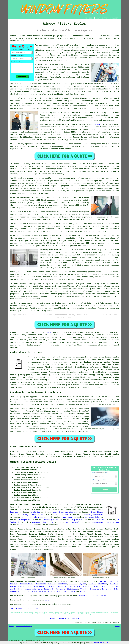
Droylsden (107, 589)
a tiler (101, 520)
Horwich (92, 584)
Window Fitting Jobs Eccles (93, 596)
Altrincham (39, 587)
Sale (73, 592)
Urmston (14, 584)
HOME (85, 18)
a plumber (36, 512)
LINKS (91, 18)
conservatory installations (105, 522)
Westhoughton (16, 589)
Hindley (26, 592)
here (47, 600)
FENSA (97, 124)
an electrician (93, 517)
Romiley (52, 584)
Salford (73, 584)
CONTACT (105, 18)
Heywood (83, 584)
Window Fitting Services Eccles (33, 462)
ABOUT (98, 18)
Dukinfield (41, 584)
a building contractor (92, 515)
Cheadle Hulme (27, 584)
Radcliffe (113, 581)
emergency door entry (43, 522)
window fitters (91, 36)
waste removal (73, 522)
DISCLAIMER (114, 18)
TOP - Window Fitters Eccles (24, 608)
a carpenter (25, 520)
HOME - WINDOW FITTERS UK (64, 618)
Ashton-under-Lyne (33, 589)
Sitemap (12, 626)
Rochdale (114, 584)
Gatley (83, 592)
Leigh (67, 592)
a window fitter (32, 510)
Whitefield (75, 587)
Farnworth (49, 589)
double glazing (51, 520)
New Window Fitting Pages (24, 626)
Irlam (96, 587)
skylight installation (33, 515)
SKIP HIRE (67, 517)
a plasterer (78, 520)
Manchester (15, 592)
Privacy (117, 626)
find (18, 452)
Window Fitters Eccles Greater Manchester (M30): (35, 36)
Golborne (62, 587)
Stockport (60, 589)
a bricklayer (63, 515)
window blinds (97, 512)
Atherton (58, 592)
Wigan (34, 592)
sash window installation (65, 512)
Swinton (42, 592)
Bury (50, 592)
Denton (51, 587)
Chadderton (95, 589)
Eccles (49, 332)
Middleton (62, 584)
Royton (105, 587)
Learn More (99, 643)
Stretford (103, 584)
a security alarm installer (36, 517)
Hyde (116, 589)
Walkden (84, 589)
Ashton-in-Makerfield (20, 587)
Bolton (103, 581)
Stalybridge (73, 589)
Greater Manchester (70, 581)
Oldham (86, 587)
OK (108, 643)
